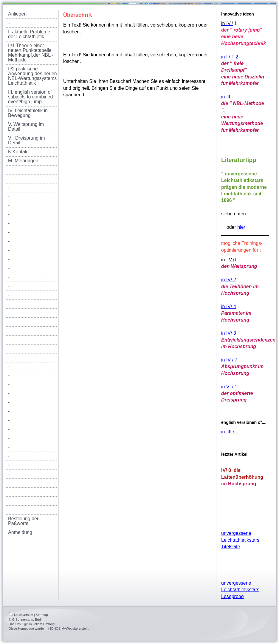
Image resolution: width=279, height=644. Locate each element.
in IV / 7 (229, 360)
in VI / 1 (229, 387)
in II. (226, 97)
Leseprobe (232, 596)
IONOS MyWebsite (64, 628)
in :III (226, 432)
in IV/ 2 (229, 280)
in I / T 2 (230, 57)
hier (241, 227)
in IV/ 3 (229, 333)
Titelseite (231, 547)
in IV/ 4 (229, 306)
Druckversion (21, 615)
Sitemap (42, 615)
